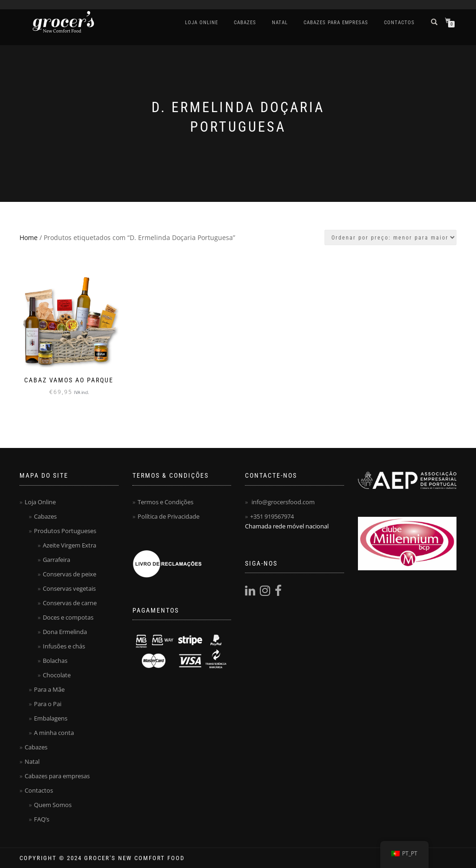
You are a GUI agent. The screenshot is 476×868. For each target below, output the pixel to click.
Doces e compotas (68, 617)
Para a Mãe (49, 689)
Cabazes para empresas (336, 23)
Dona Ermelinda (65, 632)
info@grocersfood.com (283, 502)
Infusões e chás (64, 646)
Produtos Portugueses (65, 531)
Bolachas (55, 661)
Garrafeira (56, 560)
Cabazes (245, 23)
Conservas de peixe (69, 574)
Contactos (399, 23)
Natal (280, 23)
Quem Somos (53, 805)
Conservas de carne (70, 603)
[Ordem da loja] (390, 237)
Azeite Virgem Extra (69, 545)
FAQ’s (42, 819)
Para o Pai (48, 704)
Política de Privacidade (169, 516)
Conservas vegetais (69, 588)
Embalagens (51, 718)
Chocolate (57, 675)
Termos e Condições (165, 502)
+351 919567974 (272, 516)
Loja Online (202, 23)
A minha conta (54, 733)
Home (29, 237)
